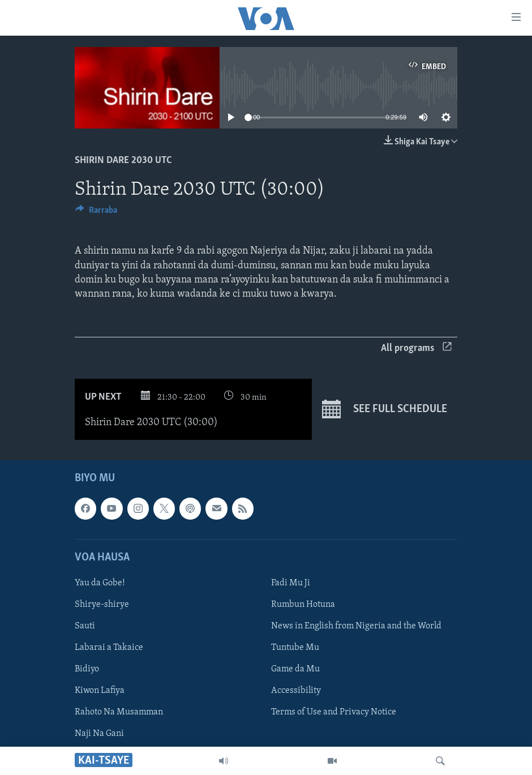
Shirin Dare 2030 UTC (123, 160)
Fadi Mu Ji (291, 583)
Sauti (85, 626)
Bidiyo (87, 669)
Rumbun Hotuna (303, 605)
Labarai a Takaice (109, 648)
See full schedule (385, 409)
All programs (416, 348)
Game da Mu (295, 669)
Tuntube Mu (295, 648)
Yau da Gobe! (100, 583)
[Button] (96, 213)
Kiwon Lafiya (100, 691)
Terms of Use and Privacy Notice (334, 712)
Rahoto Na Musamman (119, 712)
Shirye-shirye (102, 605)
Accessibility (296, 691)
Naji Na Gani (99, 734)
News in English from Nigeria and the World (356, 626)
